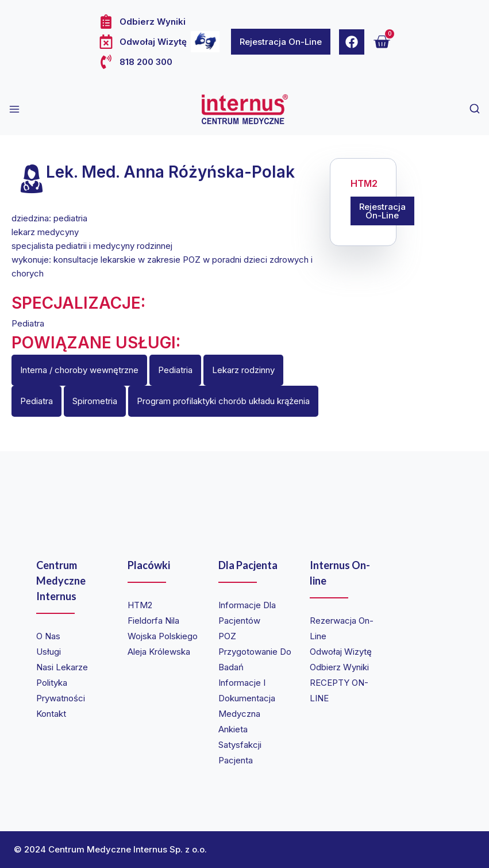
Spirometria (95, 401)
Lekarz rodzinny (243, 370)
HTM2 (364, 184)
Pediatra (36, 401)
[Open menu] (14, 109)
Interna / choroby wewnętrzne (79, 370)
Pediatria (175, 370)
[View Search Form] (475, 109)
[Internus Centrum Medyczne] (245, 109)
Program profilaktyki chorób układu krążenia (223, 401)
